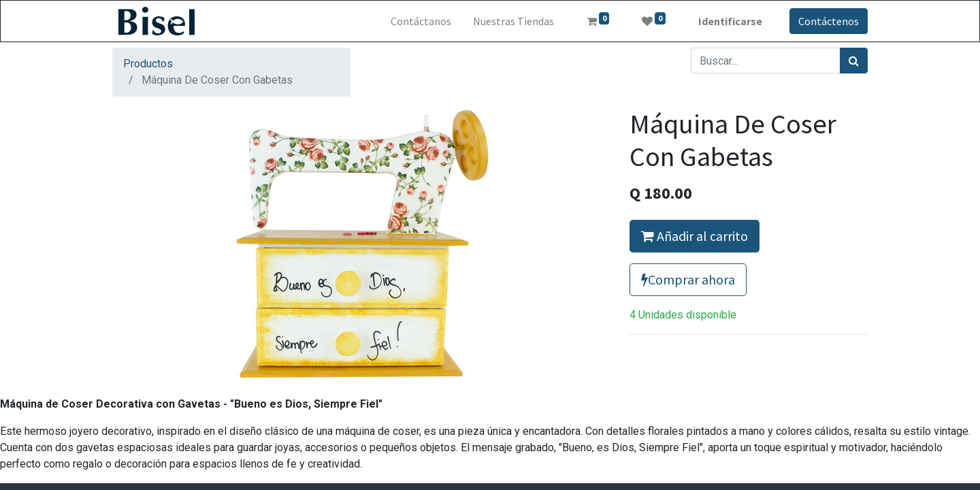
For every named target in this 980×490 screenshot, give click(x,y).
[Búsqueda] (854, 61)
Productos (148, 64)
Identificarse (730, 21)
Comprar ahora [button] (688, 279)
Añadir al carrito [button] (695, 236)
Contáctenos (829, 21)
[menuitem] (421, 21)
